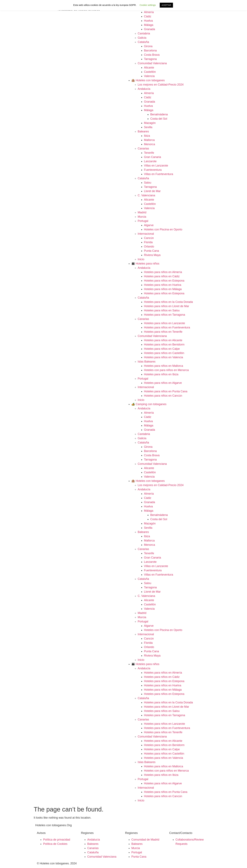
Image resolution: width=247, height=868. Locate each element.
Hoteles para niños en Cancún (163, 396)
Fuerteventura (153, 170)
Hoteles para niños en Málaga (163, 289)
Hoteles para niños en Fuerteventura (167, 327)
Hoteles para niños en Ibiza (161, 374)
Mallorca (149, 140)
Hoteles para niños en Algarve (163, 383)
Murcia (142, 217)
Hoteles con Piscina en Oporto (163, 229)
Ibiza (147, 136)
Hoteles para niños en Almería (163, 272)
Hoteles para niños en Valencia (164, 357)
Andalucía (144, 89)
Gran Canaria (152, 157)
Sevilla (148, 127)
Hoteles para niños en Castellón (164, 353)
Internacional (146, 234)
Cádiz (148, 16)
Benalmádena (159, 114)
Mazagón (150, 123)
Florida (148, 242)
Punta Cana (151, 251)
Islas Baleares (147, 362)
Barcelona (150, 51)
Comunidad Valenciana (152, 63)
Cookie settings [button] (148, 5)
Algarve (149, 225)
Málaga (149, 25)
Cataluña (143, 42)
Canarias (143, 149)
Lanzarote (150, 161)
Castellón (150, 72)
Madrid (142, 212)
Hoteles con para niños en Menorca (166, 370)
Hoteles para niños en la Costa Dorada (168, 302)
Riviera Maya (152, 255)
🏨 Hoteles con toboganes (148, 80)
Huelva (148, 21)
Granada (149, 29)
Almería (149, 12)
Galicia (142, 38)
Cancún (149, 238)
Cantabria (144, 33)
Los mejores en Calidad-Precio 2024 (161, 85)
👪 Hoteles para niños (145, 264)
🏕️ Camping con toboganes (149, 404)
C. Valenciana (146, 195)
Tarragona (150, 59)
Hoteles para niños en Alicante (163, 340)
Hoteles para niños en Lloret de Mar (167, 306)
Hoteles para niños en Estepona (164, 281)
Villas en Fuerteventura (159, 174)
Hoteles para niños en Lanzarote (164, 323)
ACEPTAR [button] (166, 5)
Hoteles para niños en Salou (162, 310)
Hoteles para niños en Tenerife (163, 332)
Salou (148, 183)
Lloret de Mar (152, 191)
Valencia (149, 76)
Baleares (143, 131)
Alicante (149, 68)
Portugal (143, 221)
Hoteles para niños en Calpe (162, 349)
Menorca (149, 144)
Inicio (141, 259)
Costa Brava (152, 55)
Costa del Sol (159, 119)
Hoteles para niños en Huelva (163, 285)
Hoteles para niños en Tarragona (165, 315)
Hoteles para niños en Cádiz (162, 276)
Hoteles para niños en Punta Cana (166, 391)
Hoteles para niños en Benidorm (164, 345)
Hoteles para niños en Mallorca (164, 366)
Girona (148, 46)
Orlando (149, 247)
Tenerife (149, 153)
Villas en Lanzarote (156, 166)
